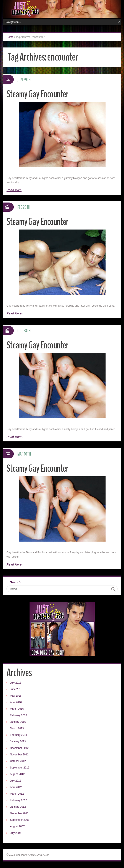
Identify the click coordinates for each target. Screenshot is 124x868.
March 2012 (17, 794)
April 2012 (16, 787)
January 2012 (18, 807)
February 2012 (18, 800)
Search (15, 582)
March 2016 (17, 709)
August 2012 (17, 774)
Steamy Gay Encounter (37, 94)
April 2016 (16, 702)
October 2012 (18, 761)
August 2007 (17, 826)
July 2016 (16, 683)
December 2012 (19, 748)
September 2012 (20, 768)
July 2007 (16, 833)
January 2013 (18, 741)
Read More (14, 190)
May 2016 (16, 696)
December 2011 (19, 813)
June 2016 (16, 689)
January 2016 (18, 722)
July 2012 (16, 781)
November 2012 (19, 755)
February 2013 (18, 735)
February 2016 (18, 715)
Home (10, 37)
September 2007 (20, 820)
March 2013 (17, 728)
